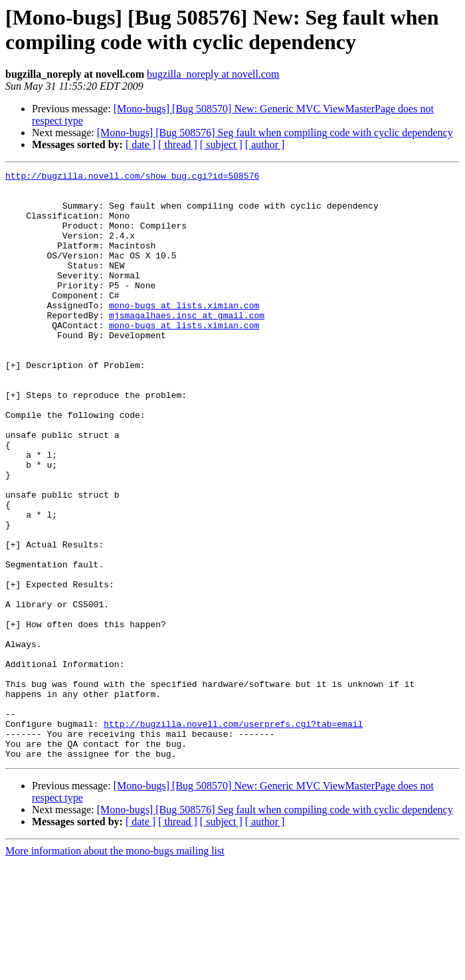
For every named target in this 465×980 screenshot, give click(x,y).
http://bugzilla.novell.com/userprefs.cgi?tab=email (233, 835)
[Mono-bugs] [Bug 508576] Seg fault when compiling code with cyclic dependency (275, 133)
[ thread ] (178, 145)
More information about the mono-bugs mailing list (115, 968)
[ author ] (265, 145)
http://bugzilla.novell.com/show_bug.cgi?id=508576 (132, 177)
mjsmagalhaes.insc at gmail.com (187, 345)
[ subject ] (221, 145)
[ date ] (140, 145)
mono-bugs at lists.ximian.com (184, 333)
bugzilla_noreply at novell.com (213, 74)
